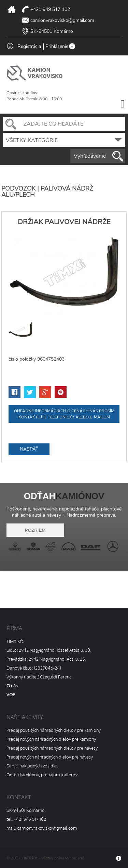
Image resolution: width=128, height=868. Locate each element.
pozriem (35, 530)
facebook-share (15, 392)
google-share (45, 392)
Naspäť (29, 449)
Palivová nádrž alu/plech (47, 192)
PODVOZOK (18, 189)
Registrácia (29, 46)
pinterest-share (61, 392)
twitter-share (30, 392)
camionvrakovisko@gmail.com (62, 20)
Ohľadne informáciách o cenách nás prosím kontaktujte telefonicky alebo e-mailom (64, 414)
